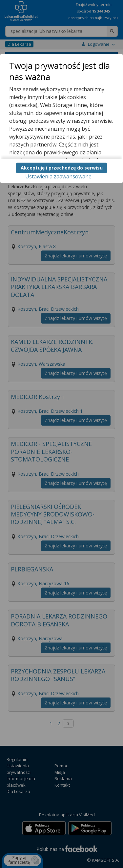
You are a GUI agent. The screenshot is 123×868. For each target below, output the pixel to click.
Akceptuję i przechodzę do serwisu (62, 168)
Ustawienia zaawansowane (58, 176)
